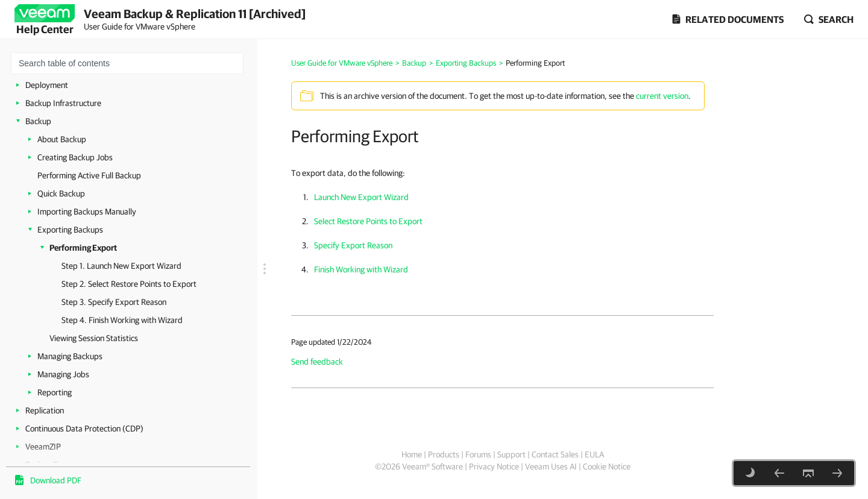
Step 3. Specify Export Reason (114, 302)
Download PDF (56, 480)
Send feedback (317, 362)
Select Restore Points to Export (368, 221)
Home (412, 454)
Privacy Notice (494, 466)
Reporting (55, 392)
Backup (38, 121)
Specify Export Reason (353, 245)
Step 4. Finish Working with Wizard (122, 320)
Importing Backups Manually (87, 212)
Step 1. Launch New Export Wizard (121, 266)
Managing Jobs (63, 374)
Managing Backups (70, 356)
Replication (45, 410)
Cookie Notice (607, 466)
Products (444, 454)
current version (662, 96)
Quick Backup (61, 193)
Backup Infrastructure (63, 103)
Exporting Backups (70, 230)
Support (511, 454)
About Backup (62, 139)
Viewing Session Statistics (94, 338)
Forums (478, 454)
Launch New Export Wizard (361, 197)
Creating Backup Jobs (75, 157)
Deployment (47, 85)
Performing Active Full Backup (89, 175)
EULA (594, 454)
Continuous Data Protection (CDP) (84, 428)
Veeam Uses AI (551, 466)
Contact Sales (555, 454)
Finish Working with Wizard (361, 269)
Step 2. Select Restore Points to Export (129, 284)
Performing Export (83, 248)
